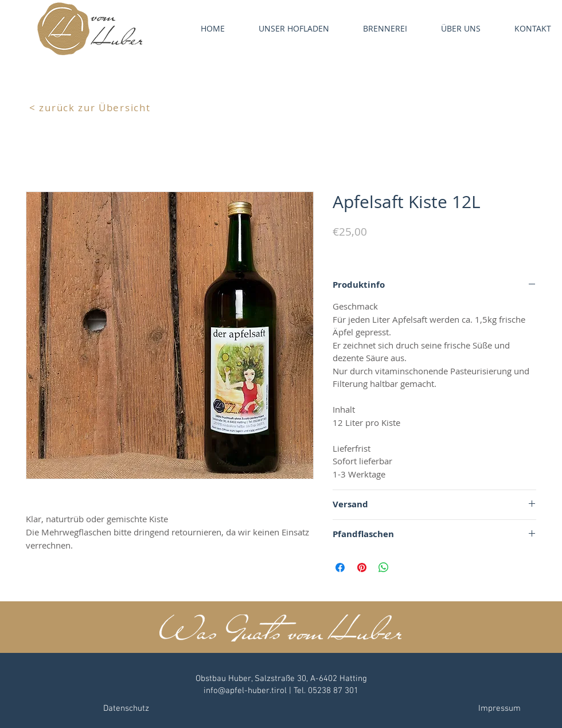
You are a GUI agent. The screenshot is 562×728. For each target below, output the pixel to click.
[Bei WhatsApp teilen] (384, 567)
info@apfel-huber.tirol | (249, 691)
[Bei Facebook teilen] (340, 567)
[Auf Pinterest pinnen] (362, 567)
